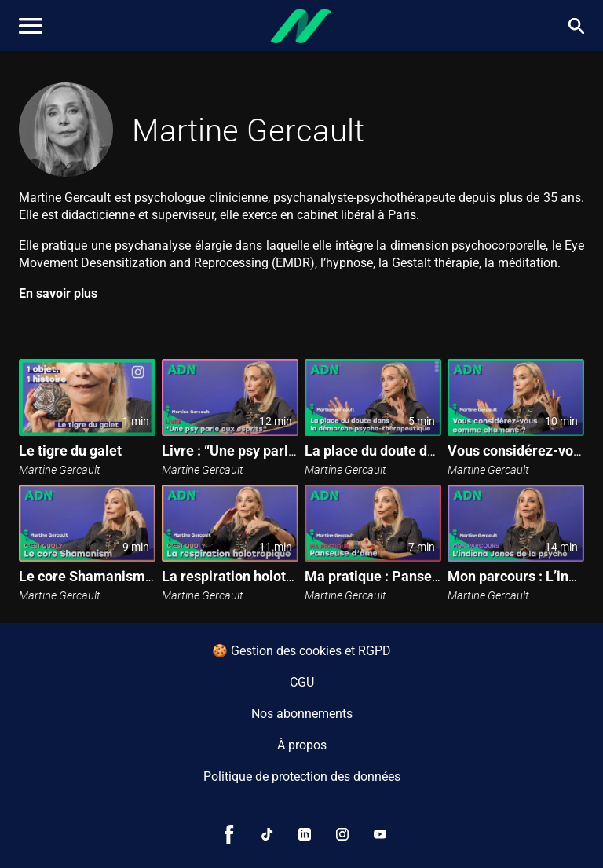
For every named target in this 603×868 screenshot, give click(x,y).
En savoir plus (58, 293)
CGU (302, 682)
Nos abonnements (302, 714)
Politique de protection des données (302, 776)
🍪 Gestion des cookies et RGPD (301, 651)
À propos (302, 745)
